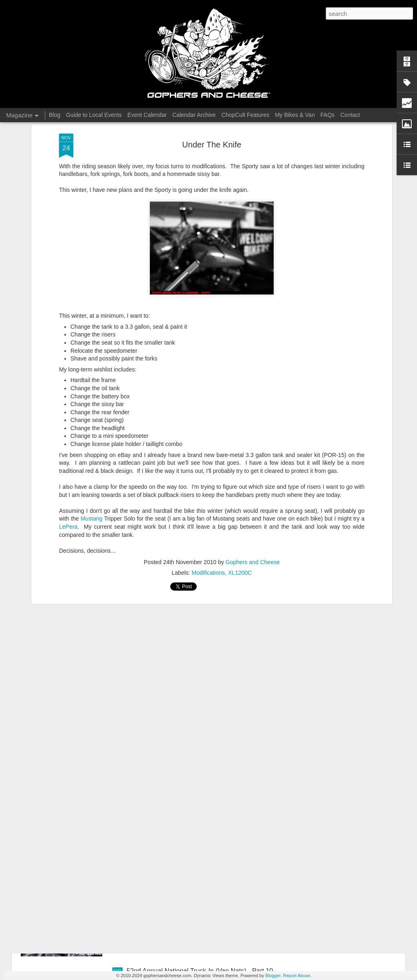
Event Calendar (147, 115)
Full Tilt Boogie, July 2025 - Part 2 (175, 786)
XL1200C (240, 488)
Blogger (273, 976)
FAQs (328, 115)
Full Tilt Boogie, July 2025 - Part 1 (175, 878)
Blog (55, 115)
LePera (68, 442)
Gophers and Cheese (253, 477)
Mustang (92, 433)
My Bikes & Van (295, 115)
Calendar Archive (194, 115)
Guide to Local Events (94, 115)
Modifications (208, 488)
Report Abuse (297, 976)
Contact (350, 115)
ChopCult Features (246, 115)
